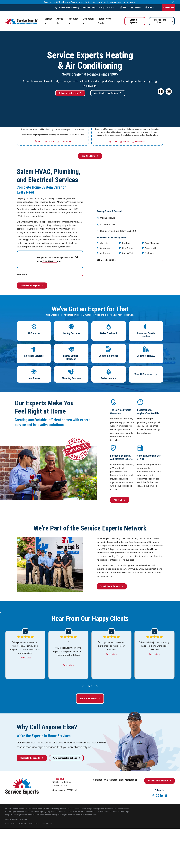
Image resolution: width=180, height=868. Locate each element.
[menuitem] (10, 823)
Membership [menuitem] (88, 21)
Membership (131, 780)
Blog (121, 780)
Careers (136, 7)
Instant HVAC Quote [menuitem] (105, 21)
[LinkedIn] (162, 796)
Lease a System (137, 21)
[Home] (22, 21)
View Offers (129, 3)
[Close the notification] (173, 2)
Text (40, 141)
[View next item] (97, 686)
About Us (120, 500)
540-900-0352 (168, 8)
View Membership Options (108, 93)
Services (98, 780)
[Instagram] (157, 796)
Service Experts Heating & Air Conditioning (77, 8)
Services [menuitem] (49, 21)
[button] (169, 92)
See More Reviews (90, 699)
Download (66, 141)
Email (51, 141)
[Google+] (166, 796)
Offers (149, 7)
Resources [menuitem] (74, 21)
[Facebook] (153, 796)
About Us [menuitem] (60, 21)
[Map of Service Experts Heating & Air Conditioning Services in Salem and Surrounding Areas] (130, 186)
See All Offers (90, 156)
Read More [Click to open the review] (25, 658)
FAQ (123, 7)
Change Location (106, 8)
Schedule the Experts (164, 21)
